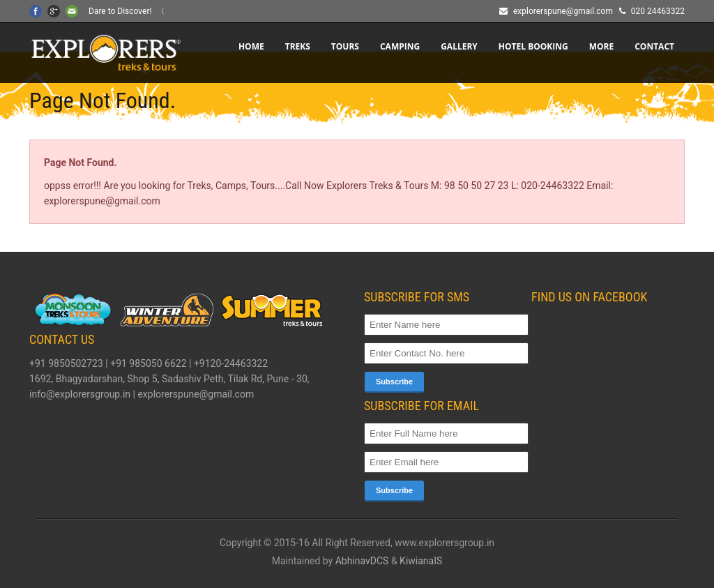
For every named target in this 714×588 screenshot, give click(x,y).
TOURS (345, 46)
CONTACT (654, 46)
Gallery (459, 46)
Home (251, 46)
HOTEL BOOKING (533, 46)
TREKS (298, 46)
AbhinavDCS (362, 561)
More (602, 46)
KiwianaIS (421, 561)
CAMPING (400, 46)
